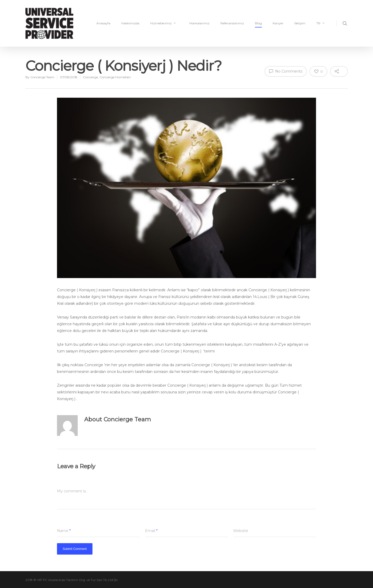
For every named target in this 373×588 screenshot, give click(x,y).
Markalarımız (199, 23)
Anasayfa (103, 23)
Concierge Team (42, 77)
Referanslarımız (232, 23)
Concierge (90, 77)
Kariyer (278, 23)
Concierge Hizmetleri (115, 77)
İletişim (300, 23)
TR (321, 23)
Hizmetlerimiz (163, 23)
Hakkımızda (130, 23)
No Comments (286, 71)
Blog (258, 23)
